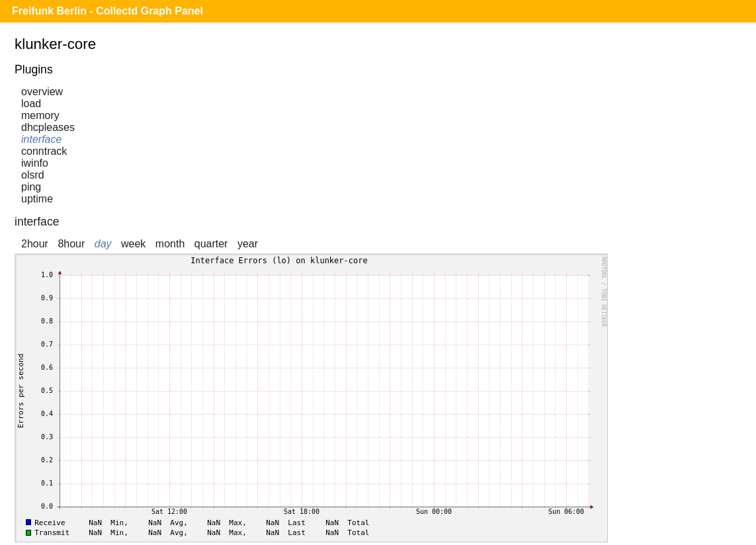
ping (31, 187)
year (248, 244)
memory (40, 115)
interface (41, 139)
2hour (35, 244)
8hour (71, 244)
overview (42, 92)
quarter (211, 244)
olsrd (33, 175)
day (103, 244)
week (133, 244)
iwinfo (35, 163)
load (31, 104)
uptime (37, 199)
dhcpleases (48, 127)
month (170, 244)
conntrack (44, 151)
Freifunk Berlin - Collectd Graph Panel (107, 11)
